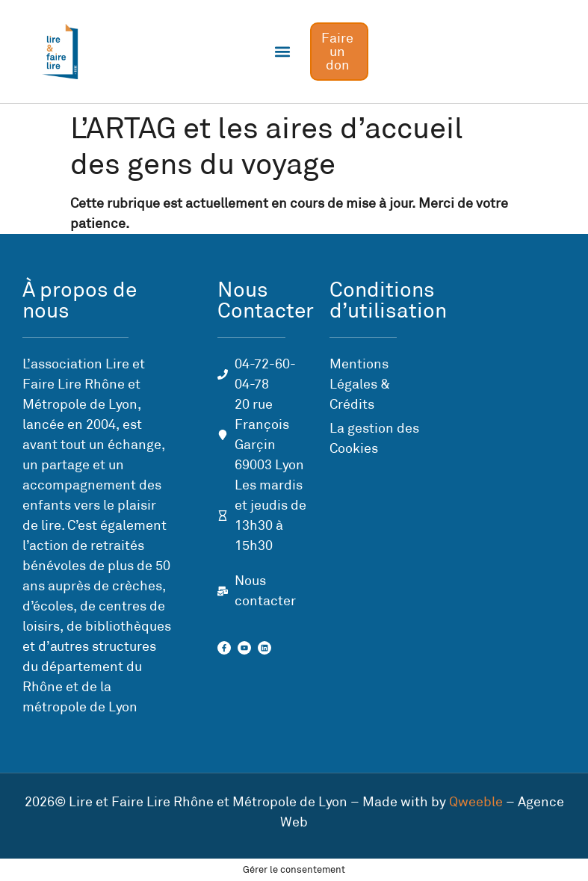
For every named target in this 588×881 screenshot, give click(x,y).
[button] (283, 52)
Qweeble (476, 802)
